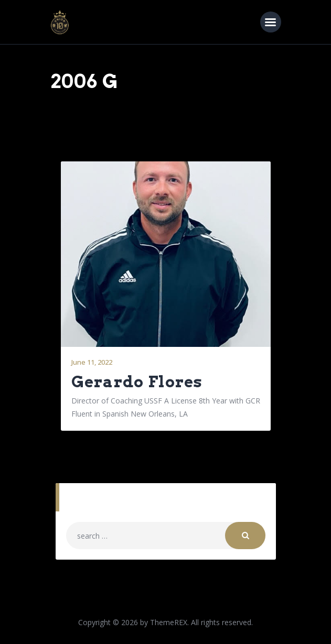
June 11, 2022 (92, 362)
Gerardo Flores (137, 382)
